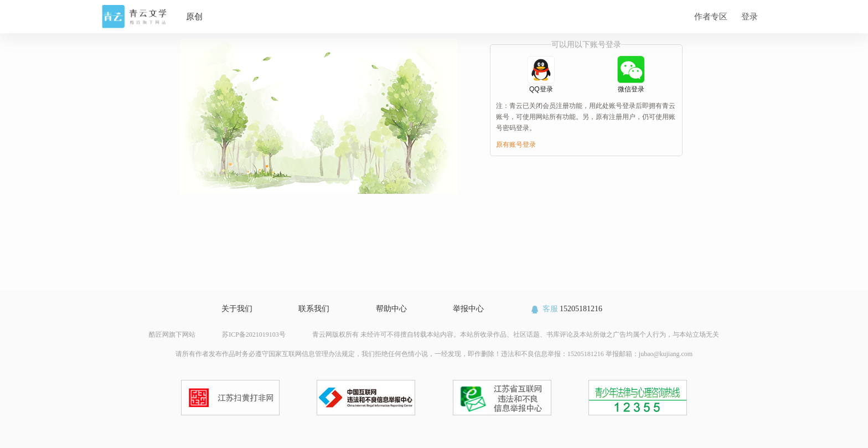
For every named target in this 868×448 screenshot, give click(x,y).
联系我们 (314, 309)
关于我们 (237, 309)
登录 (750, 16)
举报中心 (468, 309)
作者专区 (711, 16)
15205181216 (566, 309)
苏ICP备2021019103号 (254, 334)
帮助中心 (391, 309)
